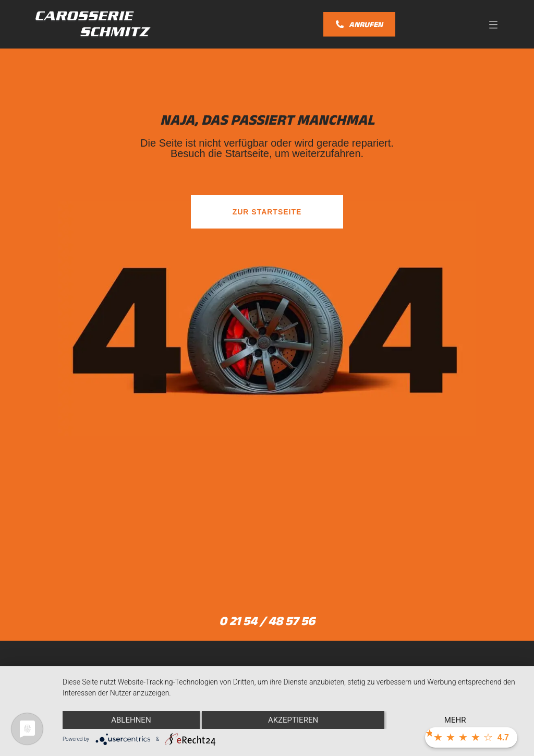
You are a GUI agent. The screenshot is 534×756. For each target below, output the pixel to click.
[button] (494, 24)
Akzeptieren (293, 720)
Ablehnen (131, 720)
